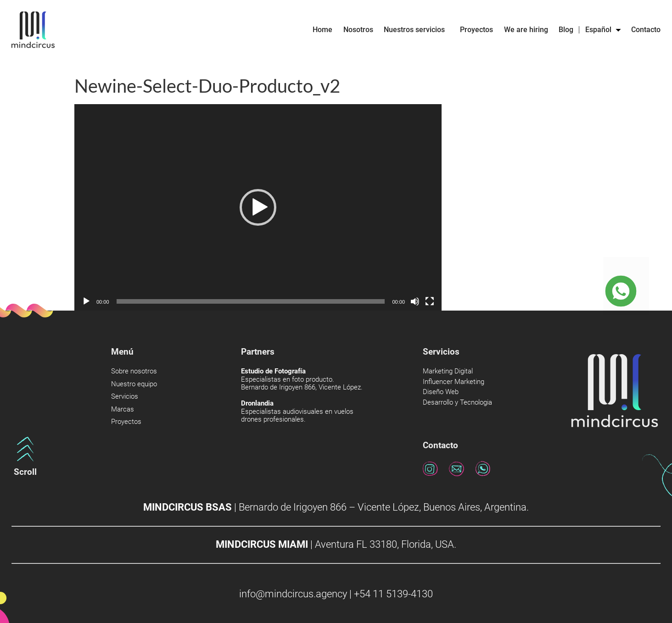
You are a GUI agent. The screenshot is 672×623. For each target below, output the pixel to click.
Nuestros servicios (417, 30)
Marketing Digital (448, 371)
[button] (258, 207)
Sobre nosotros (134, 371)
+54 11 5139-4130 (393, 594)
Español (603, 30)
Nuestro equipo (134, 384)
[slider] (251, 301)
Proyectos (476, 30)
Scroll (25, 471)
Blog (566, 30)
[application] (258, 207)
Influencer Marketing (454, 382)
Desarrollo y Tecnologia (457, 403)
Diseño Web (441, 392)
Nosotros (358, 30)
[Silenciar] (415, 301)
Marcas (123, 409)
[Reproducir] (86, 301)
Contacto (646, 30)
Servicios (125, 397)
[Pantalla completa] (430, 301)
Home (322, 30)
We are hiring (526, 30)
